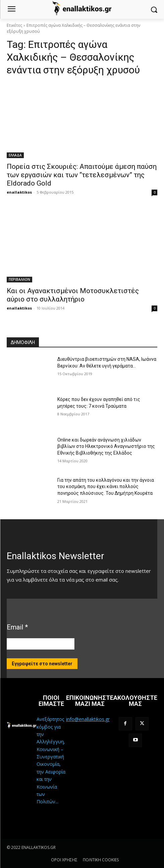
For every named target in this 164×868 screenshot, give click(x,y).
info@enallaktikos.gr (88, 719)
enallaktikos (19, 192)
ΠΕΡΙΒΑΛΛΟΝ (19, 279)
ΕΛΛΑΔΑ (15, 155)
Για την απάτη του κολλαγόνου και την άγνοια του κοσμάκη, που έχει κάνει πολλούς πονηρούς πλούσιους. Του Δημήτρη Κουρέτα (106, 487)
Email (17, 627)
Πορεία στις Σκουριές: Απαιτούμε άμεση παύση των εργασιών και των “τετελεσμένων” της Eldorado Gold (82, 175)
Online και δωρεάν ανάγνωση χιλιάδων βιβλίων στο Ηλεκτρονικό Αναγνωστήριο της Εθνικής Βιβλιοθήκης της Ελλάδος (106, 446)
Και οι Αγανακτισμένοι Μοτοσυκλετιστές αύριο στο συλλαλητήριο (73, 295)
